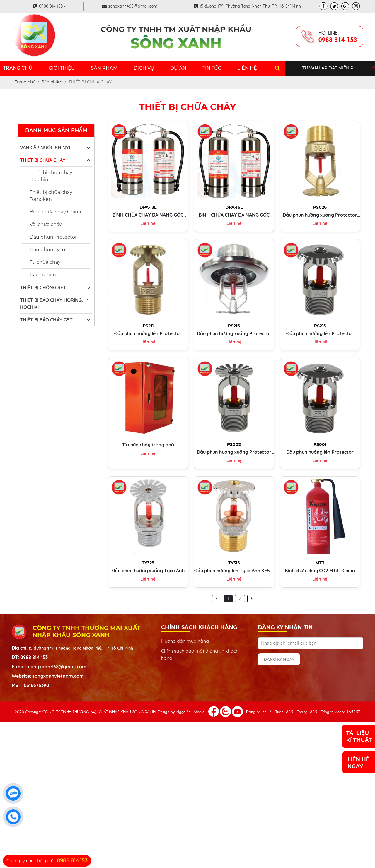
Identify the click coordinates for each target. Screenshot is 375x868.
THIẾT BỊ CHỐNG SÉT (43, 287)
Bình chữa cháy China (55, 212)
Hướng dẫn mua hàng (185, 641)
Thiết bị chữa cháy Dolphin (51, 176)
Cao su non (43, 275)
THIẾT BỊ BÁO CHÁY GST (46, 320)
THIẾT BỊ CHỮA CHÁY (43, 160)
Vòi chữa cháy (46, 224)
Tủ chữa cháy (45, 262)
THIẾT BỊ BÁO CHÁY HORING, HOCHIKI (51, 304)
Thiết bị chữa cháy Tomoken (51, 196)
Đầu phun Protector (53, 237)
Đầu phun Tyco (47, 250)
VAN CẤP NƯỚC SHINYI (45, 148)
